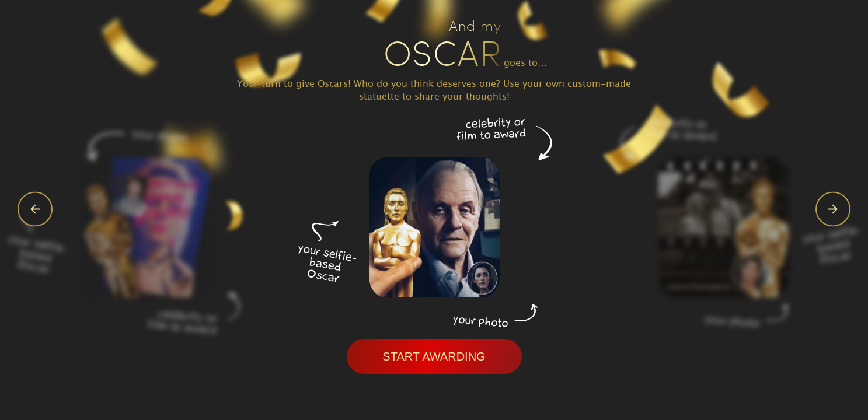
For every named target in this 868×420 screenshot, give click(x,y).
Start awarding (434, 356)
